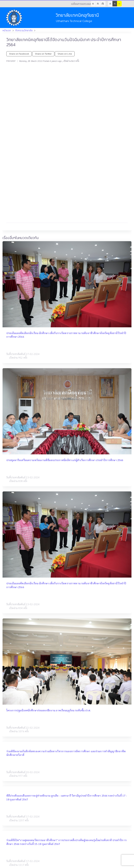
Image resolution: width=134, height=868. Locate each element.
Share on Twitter (43, 54)
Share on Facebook (19, 54)
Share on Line (65, 54)
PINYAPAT (11, 61)
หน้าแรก (7, 30)
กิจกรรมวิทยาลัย (24, 30)
